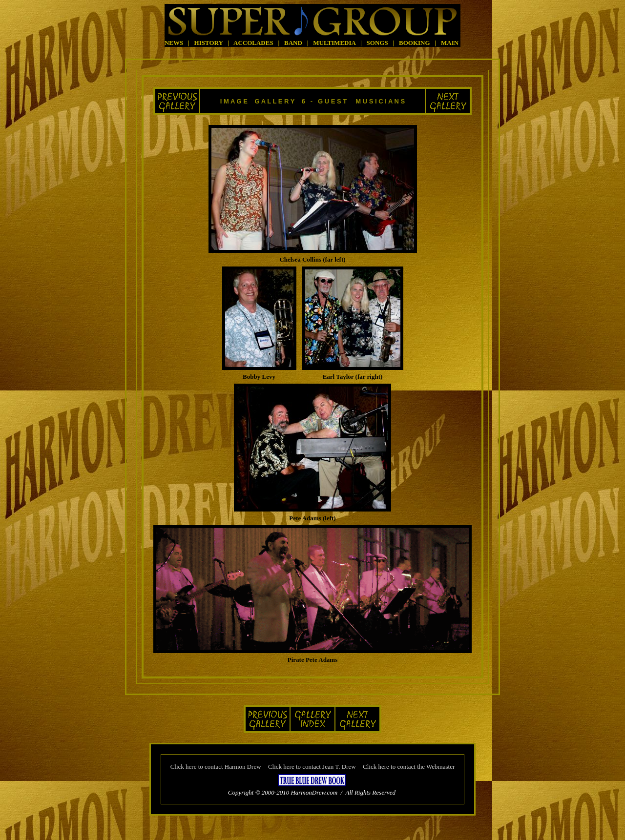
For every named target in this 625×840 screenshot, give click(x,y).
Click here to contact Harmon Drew (216, 767)
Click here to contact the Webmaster (409, 767)
